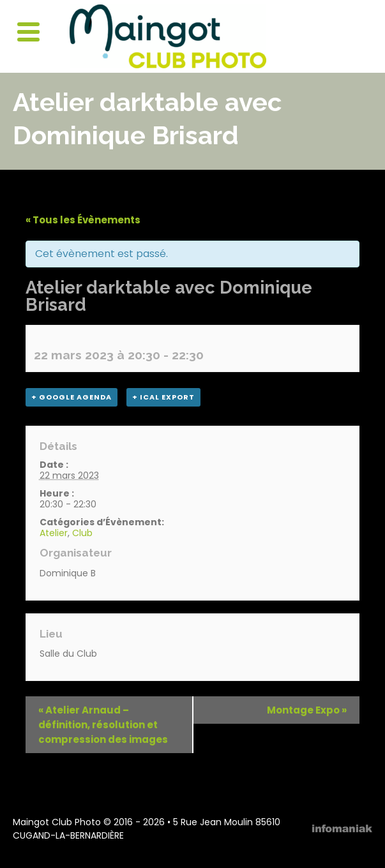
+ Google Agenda (72, 397)
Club (82, 533)
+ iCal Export (163, 397)
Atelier (54, 533)
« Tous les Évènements (83, 220)
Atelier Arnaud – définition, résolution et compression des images (103, 725)
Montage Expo (307, 710)
